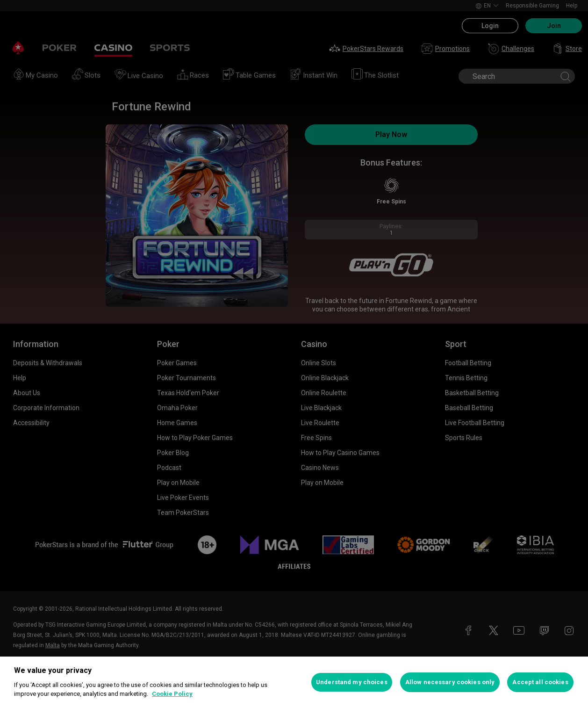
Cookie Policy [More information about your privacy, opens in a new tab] (172, 694)
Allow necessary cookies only (450, 682)
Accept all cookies (540, 682)
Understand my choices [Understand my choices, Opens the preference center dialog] (352, 682)
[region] (294, 682)
